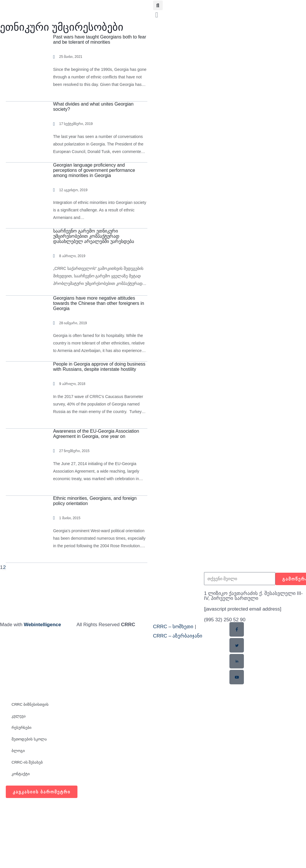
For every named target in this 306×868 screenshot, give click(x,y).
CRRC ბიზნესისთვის (30, 704)
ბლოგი (18, 751)
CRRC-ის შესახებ (27, 762)
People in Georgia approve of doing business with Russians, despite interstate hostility (99, 367)
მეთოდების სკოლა (29, 739)
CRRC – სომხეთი (173, 627)
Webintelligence (42, 625)
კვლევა (19, 716)
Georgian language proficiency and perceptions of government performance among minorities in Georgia (94, 170)
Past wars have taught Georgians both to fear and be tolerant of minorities (100, 39)
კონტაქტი (21, 774)
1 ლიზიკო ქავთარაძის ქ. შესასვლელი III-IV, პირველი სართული (253, 596)
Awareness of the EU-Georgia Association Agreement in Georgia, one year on (96, 434)
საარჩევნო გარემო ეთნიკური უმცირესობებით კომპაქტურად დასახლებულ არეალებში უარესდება (94, 236)
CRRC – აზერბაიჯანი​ (178, 636)
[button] (158, 5)
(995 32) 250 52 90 (225, 620)
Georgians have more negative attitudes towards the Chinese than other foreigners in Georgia (99, 303)
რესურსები (22, 728)
